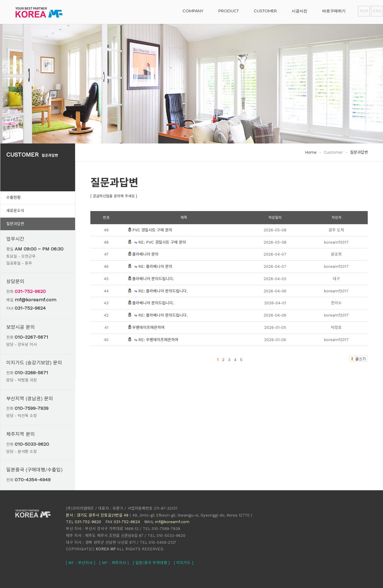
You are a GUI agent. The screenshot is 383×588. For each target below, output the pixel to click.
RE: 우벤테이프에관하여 (158, 340)
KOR (364, 11)
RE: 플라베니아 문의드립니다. (163, 291)
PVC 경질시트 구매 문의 (152, 230)
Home (311, 152)
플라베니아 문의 (145, 254)
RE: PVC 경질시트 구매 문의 (162, 242)
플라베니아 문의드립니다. (153, 279)
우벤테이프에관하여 (148, 327)
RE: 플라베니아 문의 (155, 266)
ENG (377, 11)
